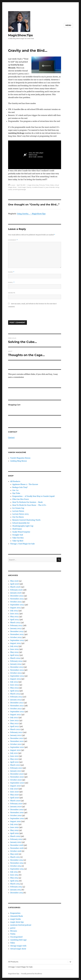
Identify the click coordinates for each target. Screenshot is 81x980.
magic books (16, 919)
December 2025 (17, 596)
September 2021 (17, 747)
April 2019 (14, 833)
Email (11, 282)
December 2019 (17, 810)
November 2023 (17, 670)
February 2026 (16, 590)
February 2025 (16, 625)
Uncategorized (16, 937)
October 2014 (16, 866)
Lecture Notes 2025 (21, 514)
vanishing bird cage (18, 940)
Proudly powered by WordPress (32, 974)
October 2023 (16, 673)
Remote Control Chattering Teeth (26, 520)
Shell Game (17, 529)
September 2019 (17, 818)
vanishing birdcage (19, 189)
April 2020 (15, 798)
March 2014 (15, 884)
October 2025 (16, 602)
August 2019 (15, 821)
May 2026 (14, 581)
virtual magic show (18, 949)
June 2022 (14, 720)
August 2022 (16, 715)
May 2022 (14, 723)
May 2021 (14, 759)
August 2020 (16, 786)
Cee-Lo (15, 490)
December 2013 (17, 893)
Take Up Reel (18, 541)
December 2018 (17, 845)
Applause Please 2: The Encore (25, 484)
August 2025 (16, 608)
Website (12, 293)
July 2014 (14, 872)
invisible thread (37, 187)
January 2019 (16, 842)
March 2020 (15, 801)
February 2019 (16, 839)
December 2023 (17, 667)
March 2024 (15, 658)
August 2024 (16, 643)
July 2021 (14, 753)
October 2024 (16, 637)
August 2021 (15, 750)
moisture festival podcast (21, 925)
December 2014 (17, 860)
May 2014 (14, 878)
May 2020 (14, 795)
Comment (13, 240)
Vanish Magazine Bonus (20, 458)
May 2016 (14, 854)
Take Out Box (18, 538)
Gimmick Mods (17, 916)
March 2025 (15, 622)
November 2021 (17, 741)
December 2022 (17, 703)
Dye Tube (16, 493)
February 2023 (16, 697)
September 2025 (17, 605)
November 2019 (17, 812)
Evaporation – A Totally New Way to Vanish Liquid (33, 496)
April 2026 (15, 584)
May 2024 (14, 652)
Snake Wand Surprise (21, 532)
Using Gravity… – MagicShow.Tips (31, 214)
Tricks (47, 185)
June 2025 (14, 614)
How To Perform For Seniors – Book (27, 502)
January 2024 (16, 664)
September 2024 (17, 640)
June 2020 (14, 792)
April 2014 (14, 881)
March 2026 (15, 587)
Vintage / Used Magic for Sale (22, 544)
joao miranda (50, 187)
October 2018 (16, 851)
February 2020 (16, 804)
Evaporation (15, 913)
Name (11, 272)
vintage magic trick (18, 946)
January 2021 (16, 771)
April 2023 (15, 691)
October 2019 (16, 815)
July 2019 (14, 824)
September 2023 (17, 676)
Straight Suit (18, 535)
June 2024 (14, 649)
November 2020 (17, 777)
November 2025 (17, 599)
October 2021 (16, 744)
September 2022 (17, 712)
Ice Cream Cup (18, 508)
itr (44, 187)
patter (13, 928)
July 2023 (14, 682)
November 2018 (17, 848)
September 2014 (17, 869)
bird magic (22, 187)
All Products (15, 481)
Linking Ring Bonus (19, 461)
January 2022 (16, 735)
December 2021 (17, 738)
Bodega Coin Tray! (20, 487)
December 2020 (17, 774)
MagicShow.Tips (20, 35)
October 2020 (16, 780)
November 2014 (17, 863)
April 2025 (15, 620)
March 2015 (15, 857)
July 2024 (14, 646)
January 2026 (16, 593)
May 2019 (14, 830)
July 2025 (14, 611)
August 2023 (15, 679)
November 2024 (17, 634)
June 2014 (14, 875)
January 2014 (16, 890)
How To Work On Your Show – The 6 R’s (29, 505)
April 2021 (14, 762)
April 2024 (15, 655)
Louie (13, 185)
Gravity (29, 187)
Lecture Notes (18, 511)
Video (52, 185)
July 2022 (14, 717)
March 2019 (15, 836)
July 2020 (14, 789)
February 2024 (16, 661)
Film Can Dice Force (21, 499)
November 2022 (17, 706)
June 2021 (14, 756)
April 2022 (15, 726)
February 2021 (16, 768)
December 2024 (17, 631)
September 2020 (17, 783)
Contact (11, 437)
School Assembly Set (21, 523)
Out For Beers (18, 517)
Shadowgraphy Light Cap (23, 526)
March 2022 (15, 729)
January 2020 (16, 807)
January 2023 (16, 700)
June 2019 (14, 827)
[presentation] (24, 315)
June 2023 (14, 685)
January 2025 (16, 628)
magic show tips (33, 185)
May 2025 (14, 617)
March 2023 (15, 694)
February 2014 (16, 887)
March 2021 (15, 765)
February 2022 (16, 732)
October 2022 (16, 709)
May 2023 (14, 688)
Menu (68, 25)
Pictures (42, 185)
